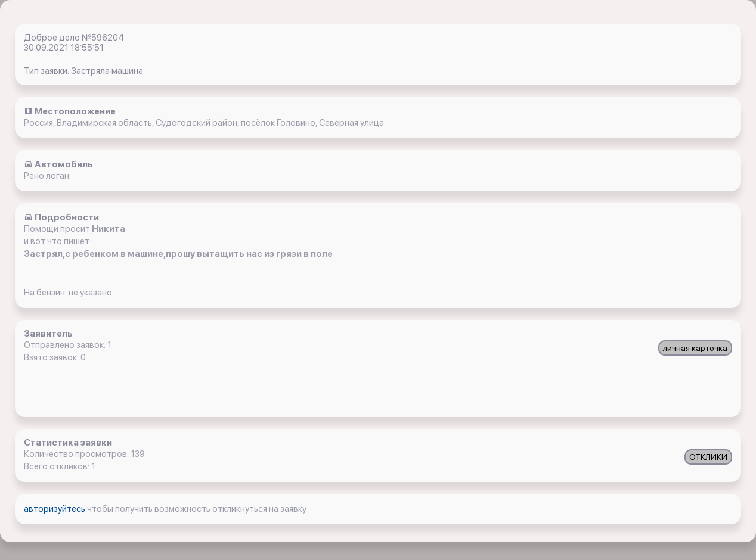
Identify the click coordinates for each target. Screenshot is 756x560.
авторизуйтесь (55, 509)
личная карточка (695, 348)
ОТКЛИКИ (708, 457)
